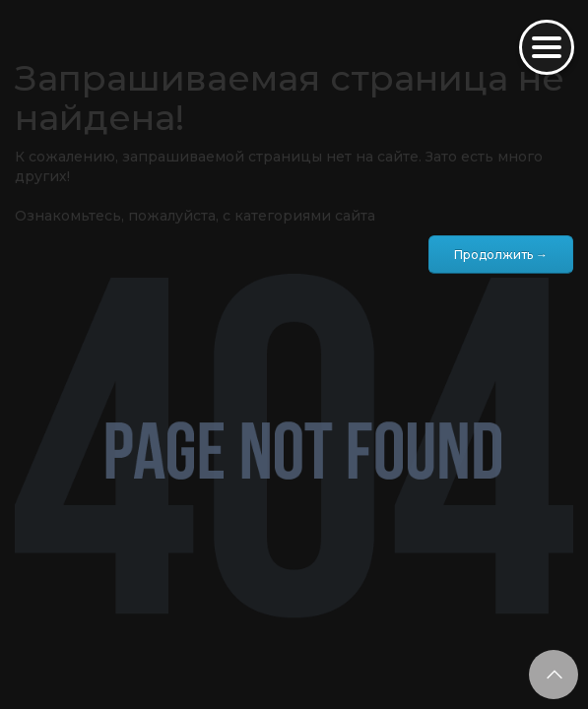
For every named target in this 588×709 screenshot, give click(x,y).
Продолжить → (501, 255)
